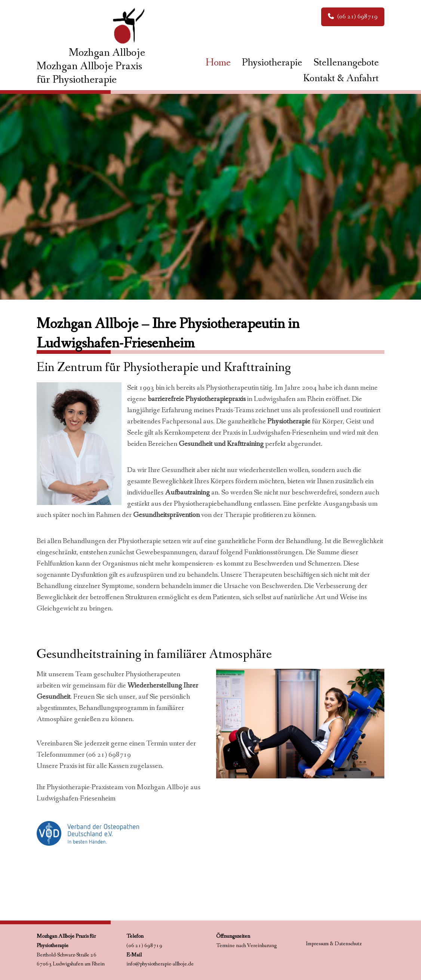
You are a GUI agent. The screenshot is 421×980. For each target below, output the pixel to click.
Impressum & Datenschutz (334, 944)
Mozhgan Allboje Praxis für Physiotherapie (89, 73)
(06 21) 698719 (108, 755)
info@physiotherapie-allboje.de (160, 964)
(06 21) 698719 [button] (353, 16)
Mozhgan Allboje (107, 53)
